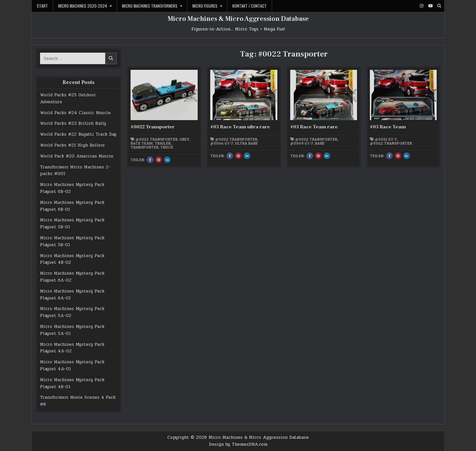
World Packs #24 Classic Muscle (75, 113)
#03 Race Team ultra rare (240, 127)
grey (184, 139)
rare (320, 143)
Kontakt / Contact (250, 6)
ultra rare (246, 143)
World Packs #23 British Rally (73, 123)
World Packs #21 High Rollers (72, 145)
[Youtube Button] (430, 6)
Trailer (163, 143)
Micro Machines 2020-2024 (83, 6)
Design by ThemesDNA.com (238, 444)
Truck (167, 147)
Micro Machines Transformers (150, 6)
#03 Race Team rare (314, 127)
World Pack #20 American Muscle (77, 156)
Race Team (142, 143)
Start (42, 6)
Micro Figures (205, 6)
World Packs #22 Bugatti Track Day (78, 134)
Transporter (144, 147)
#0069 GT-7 (302, 143)
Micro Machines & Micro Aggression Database (238, 19)
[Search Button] (439, 6)
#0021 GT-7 (386, 139)
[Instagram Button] (421, 6)
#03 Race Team (388, 127)
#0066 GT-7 (222, 143)
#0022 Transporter (153, 127)
